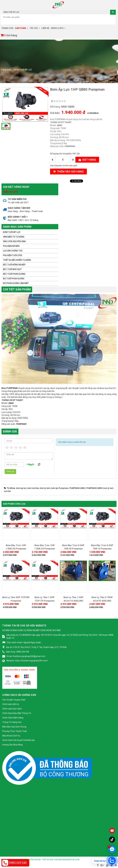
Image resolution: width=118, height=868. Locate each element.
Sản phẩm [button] (21, 29)
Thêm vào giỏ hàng (68, 172)
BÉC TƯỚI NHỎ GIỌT (12, 269)
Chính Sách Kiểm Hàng (13, 718)
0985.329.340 (10, 192)
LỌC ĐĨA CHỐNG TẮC (13, 251)
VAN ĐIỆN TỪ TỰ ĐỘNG (14, 237)
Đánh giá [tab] (10, 431)
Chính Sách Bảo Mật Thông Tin (17, 713)
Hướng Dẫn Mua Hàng (12, 745)
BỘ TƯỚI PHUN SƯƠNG (14, 279)
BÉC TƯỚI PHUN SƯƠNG (14, 274)
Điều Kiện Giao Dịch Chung (14, 727)
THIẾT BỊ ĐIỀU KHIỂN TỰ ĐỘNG (17, 260)
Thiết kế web (48, 860)
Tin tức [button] (35, 29)
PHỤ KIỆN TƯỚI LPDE (13, 255)
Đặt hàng (87, 160)
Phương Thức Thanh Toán (15, 731)
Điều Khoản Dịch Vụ (11, 736)
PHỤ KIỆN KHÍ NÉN (11, 246)
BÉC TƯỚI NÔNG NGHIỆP (14, 265)
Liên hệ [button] (45, 28)
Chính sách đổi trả (11, 704)
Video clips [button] (58, 29)
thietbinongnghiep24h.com (67, 860)
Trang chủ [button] (7, 28)
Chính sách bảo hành (12, 709)
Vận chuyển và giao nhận (14, 700)
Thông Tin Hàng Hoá (12, 722)
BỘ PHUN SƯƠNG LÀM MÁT (16, 283)
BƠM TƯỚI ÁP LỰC (12, 232)
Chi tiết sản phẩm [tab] (17, 289)
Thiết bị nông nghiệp (31, 860)
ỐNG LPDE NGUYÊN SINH (14, 241)
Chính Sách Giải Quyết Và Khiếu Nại (18, 740)
